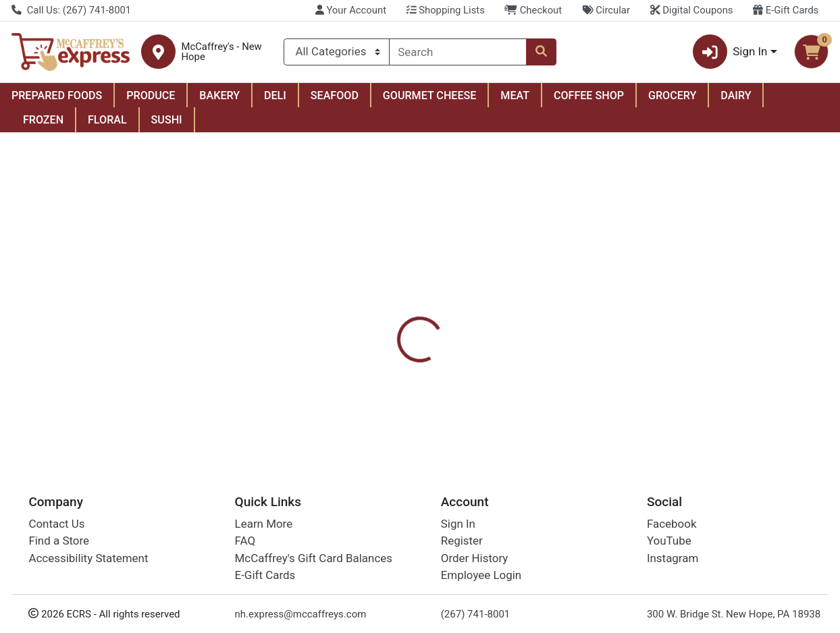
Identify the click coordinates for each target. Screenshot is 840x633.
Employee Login (481, 575)
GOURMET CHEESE (430, 95)
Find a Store (59, 541)
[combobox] (458, 52)
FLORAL (107, 120)
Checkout (533, 10)
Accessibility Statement (88, 558)
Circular (606, 10)
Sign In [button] (730, 52)
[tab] (388, 315)
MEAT (515, 95)
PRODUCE (151, 95)
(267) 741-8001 (476, 614)
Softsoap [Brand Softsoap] (515, 384)
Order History (475, 558)
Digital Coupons (692, 10)
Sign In (458, 524)
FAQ (245, 541)
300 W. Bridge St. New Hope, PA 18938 (734, 614)
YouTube (669, 541)
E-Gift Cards (786, 10)
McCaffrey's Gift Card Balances (314, 558)
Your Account (351, 10)
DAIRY (736, 95)
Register (462, 541)
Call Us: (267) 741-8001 (71, 10)
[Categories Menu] (336, 52)
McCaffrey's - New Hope (222, 52)
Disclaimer (547, 315)
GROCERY (672, 95)
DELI (275, 95)
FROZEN (43, 120)
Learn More (264, 524)
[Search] (458, 52)
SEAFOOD (335, 95)
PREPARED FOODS (57, 95)
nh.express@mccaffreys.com (301, 614)
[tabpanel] (595, 383)
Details (388, 315)
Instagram (673, 558)
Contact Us (56, 524)
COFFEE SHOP (589, 95)
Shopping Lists (446, 10)
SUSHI (167, 120)
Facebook (672, 524)
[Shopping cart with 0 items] (811, 52)
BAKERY (219, 95)
